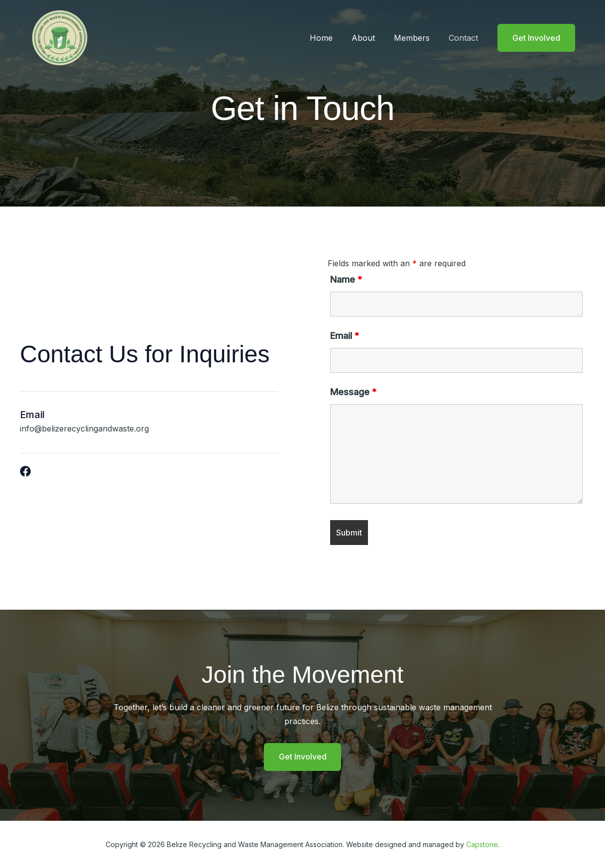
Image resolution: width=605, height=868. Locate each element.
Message (353, 392)
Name (346, 279)
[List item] (25, 471)
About (371, 38)
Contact (465, 38)
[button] (536, 38)
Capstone (482, 844)
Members (416, 38)
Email (345, 336)
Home (332, 38)
